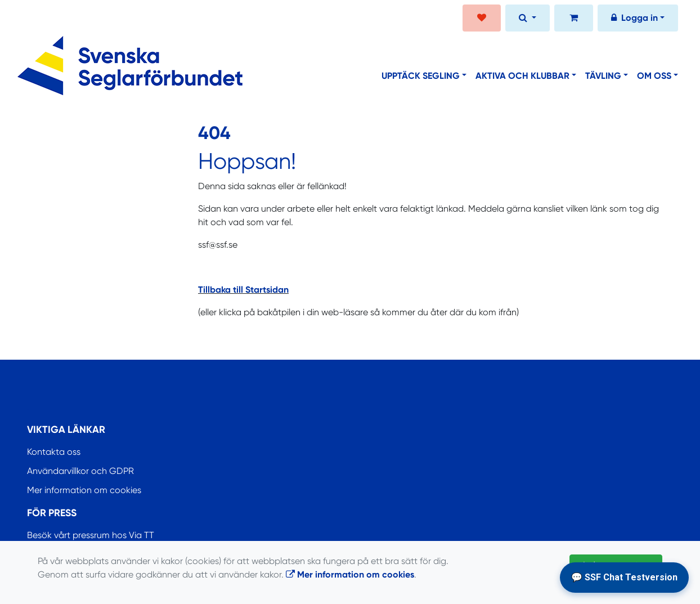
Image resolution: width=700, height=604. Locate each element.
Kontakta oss (54, 452)
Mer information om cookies (84, 490)
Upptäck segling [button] (421, 76)
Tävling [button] (603, 76)
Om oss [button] (654, 76)
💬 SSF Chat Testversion (624, 577)
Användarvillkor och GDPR (80, 471)
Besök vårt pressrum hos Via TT (91, 535)
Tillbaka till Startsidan (243, 290)
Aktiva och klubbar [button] (522, 76)
